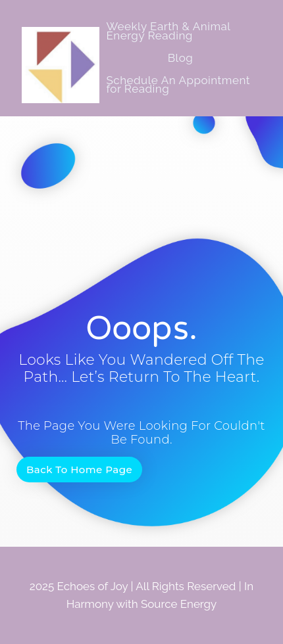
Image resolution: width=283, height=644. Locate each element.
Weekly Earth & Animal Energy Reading (168, 31)
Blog (181, 58)
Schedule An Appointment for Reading (178, 85)
